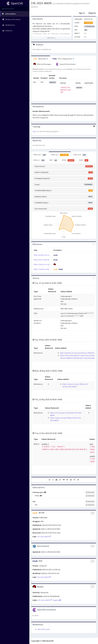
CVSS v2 (39, 160)
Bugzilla (57, 600)
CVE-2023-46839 (41, 3)
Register (92, 13)
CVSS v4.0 (40, 155)
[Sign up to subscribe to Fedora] (90, 496)
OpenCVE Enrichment (66, 64)
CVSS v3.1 (60, 155)
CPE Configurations (63, 59)
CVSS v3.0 (80, 155)
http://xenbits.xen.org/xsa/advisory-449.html (51, 255)
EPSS (68, 160)
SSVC (84, 160)
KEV (54, 160)
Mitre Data (41, 59)
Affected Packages (42, 64)
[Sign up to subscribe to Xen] (90, 501)
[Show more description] (51, 38)
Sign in (82, 13)
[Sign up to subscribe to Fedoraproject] (90, 492)
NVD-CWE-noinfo (44, 629)
